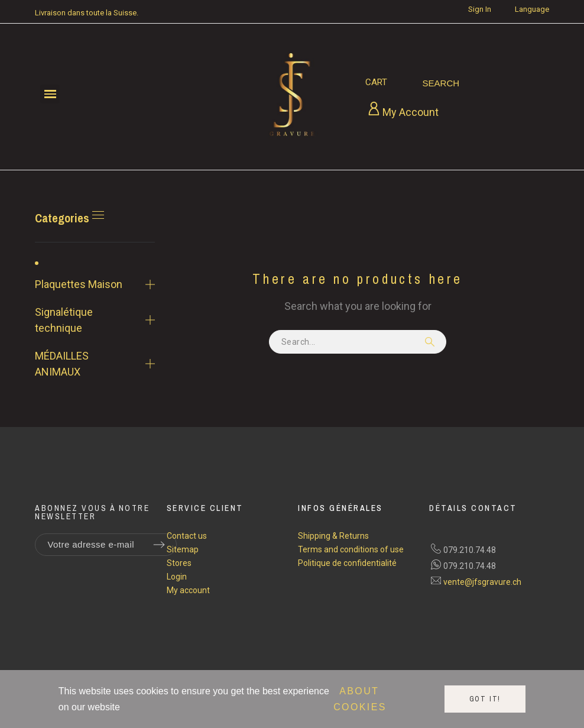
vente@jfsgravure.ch (482, 582)
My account (188, 590)
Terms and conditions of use (351, 549)
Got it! (485, 699)
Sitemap (183, 549)
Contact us (187, 536)
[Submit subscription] (159, 545)
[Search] (441, 83)
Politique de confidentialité (347, 563)
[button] (50, 94)
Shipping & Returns (333, 536)
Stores (179, 563)
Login (177, 577)
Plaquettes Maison (79, 284)
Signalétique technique (64, 320)
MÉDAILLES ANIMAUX (62, 364)
